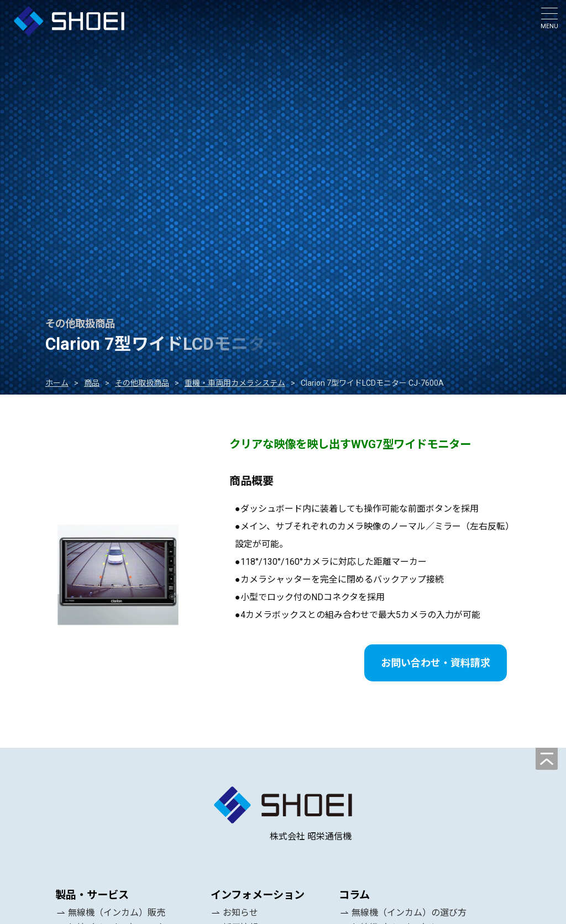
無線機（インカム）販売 (117, 913)
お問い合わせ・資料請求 (436, 663)
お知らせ (240, 913)
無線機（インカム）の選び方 (409, 913)
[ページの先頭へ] (547, 759)
